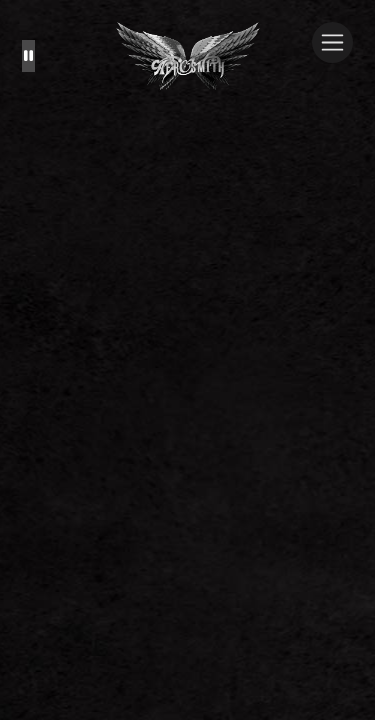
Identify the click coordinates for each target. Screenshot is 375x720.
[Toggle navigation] (332, 42)
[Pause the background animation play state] (28, 55)
